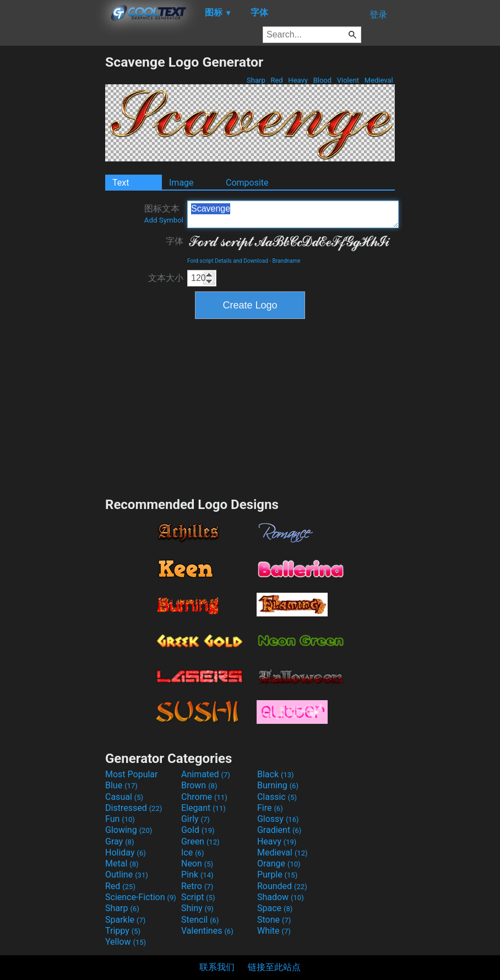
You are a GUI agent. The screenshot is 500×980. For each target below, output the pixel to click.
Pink (197, 875)
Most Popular (132, 774)
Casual (124, 797)
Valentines (207, 931)
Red (277, 80)
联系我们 (217, 967)
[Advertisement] (52, 219)
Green (200, 841)
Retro (197, 886)
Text (121, 183)
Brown (199, 785)
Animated (206, 774)
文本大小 (166, 278)
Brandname (287, 261)
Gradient (279, 830)
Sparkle (125, 920)
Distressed (134, 808)
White (274, 931)
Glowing (129, 830)
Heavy (298, 80)
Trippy (123, 931)
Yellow (126, 942)
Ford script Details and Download (228, 261)
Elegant (203, 808)
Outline (127, 875)
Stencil (200, 920)
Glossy (278, 819)
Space (275, 908)
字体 (175, 241)
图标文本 (164, 214)
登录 (378, 15)
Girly (195, 819)
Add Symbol (164, 220)
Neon (197, 863)
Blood (322, 80)
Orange (279, 863)
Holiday (126, 852)
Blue (121, 785)
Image (181, 183)
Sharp (256, 80)
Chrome (204, 797)
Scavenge (293, 214)
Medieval (379, 80)
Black (276, 774)
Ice (192, 852)
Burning (278, 785)
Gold (198, 830)
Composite (247, 183)
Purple (277, 875)
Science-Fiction (141, 897)
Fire (270, 808)
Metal (122, 863)
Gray (119, 841)
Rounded (282, 886)
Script (198, 897)
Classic (277, 797)
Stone (274, 920)
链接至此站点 (274, 967)
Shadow (281, 897)
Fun (120, 819)
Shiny (197, 908)
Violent (348, 80)
